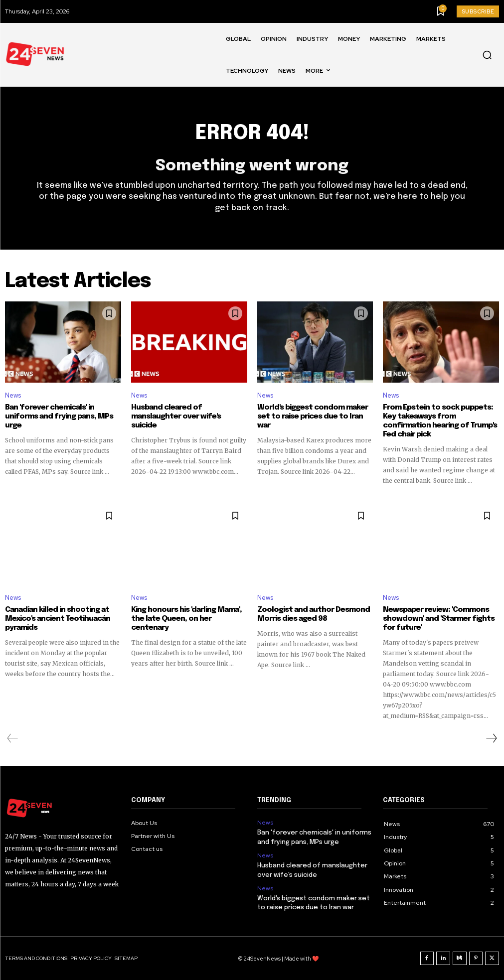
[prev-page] (13, 738)
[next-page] (491, 738)
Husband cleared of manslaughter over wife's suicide (176, 417)
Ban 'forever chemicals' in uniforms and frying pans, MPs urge (59, 417)
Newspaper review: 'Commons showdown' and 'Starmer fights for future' (439, 619)
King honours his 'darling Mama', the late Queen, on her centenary (186, 619)
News (13, 395)
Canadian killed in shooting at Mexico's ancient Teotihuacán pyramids (58, 619)
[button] (487, 55)
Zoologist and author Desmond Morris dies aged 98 (313, 614)
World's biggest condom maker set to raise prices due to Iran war (313, 417)
